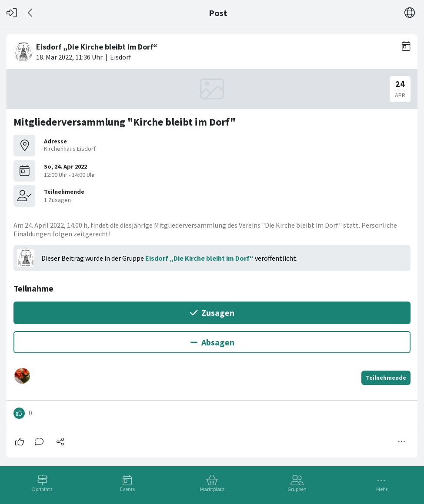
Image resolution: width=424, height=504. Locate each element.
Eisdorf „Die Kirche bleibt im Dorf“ (199, 258)
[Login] (12, 13)
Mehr (382, 489)
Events (127, 489)
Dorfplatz (42, 489)
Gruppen (297, 489)
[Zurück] (31, 13)
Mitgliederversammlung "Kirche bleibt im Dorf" (125, 122)
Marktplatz (212, 489)
